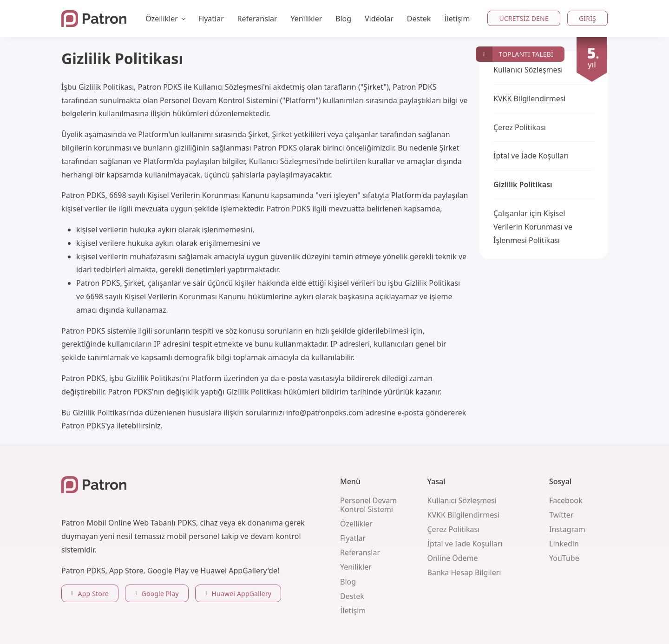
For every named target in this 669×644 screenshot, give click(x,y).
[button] (520, 54)
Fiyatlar (211, 19)
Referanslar (257, 19)
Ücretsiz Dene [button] (524, 18)
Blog (343, 19)
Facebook (566, 500)
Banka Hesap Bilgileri (464, 572)
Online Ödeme (453, 558)
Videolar (379, 19)
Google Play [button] (157, 594)
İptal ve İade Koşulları (531, 156)
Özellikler (356, 524)
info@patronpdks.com (325, 413)
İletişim (457, 19)
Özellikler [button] (162, 19)
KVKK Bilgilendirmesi (530, 99)
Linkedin (564, 544)
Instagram (567, 529)
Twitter (561, 515)
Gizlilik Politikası (523, 184)
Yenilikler (306, 19)
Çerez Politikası (520, 127)
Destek (419, 19)
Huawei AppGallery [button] (238, 594)
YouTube (564, 558)
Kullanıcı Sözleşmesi (528, 70)
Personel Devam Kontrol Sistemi (368, 505)
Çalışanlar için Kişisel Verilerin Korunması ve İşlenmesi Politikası (533, 227)
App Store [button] (90, 594)
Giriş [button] (587, 18)
